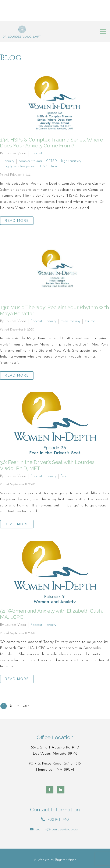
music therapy (70, 321)
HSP (43, 166)
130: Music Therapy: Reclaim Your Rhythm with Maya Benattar (54, 310)
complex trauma (30, 161)
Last (26, 706)
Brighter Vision (66, 860)
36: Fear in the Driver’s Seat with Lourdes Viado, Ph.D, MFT (47, 465)
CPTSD (52, 161)
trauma (56, 166)
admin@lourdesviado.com (58, 829)
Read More (17, 221)
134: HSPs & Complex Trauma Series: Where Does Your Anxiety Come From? (52, 143)
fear (63, 476)
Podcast (36, 154)
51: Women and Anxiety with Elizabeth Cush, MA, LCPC (52, 614)
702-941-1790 (58, 820)
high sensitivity (71, 161)
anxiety (9, 161)
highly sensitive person (20, 166)
